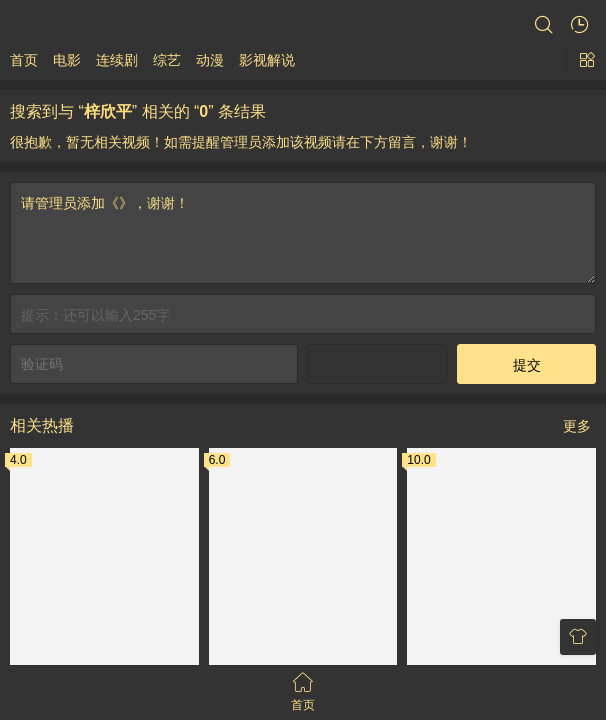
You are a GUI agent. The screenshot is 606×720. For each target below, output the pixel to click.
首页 (24, 60)
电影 (67, 60)
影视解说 (267, 60)
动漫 (210, 60)
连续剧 (117, 60)
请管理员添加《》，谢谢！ (303, 640)
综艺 (167, 60)
